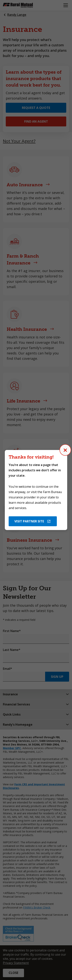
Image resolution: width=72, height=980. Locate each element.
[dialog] (36, 490)
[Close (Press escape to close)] (65, 450)
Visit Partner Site (29, 521)
